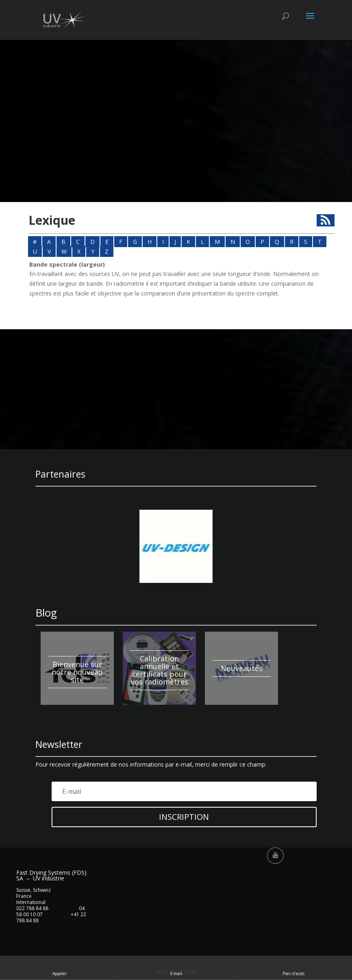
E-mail (177, 968)
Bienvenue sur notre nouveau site (77, 672)
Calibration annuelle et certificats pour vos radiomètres (160, 670)
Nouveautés (242, 668)
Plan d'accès (293, 968)
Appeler (60, 968)
